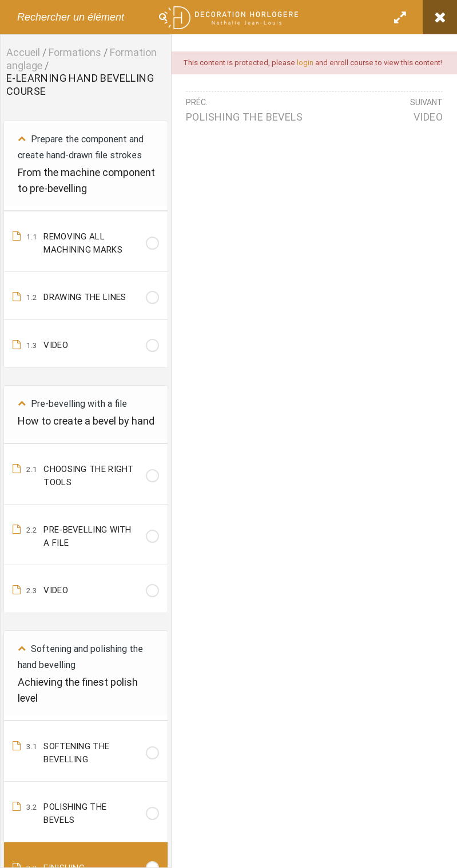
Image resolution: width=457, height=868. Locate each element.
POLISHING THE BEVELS (244, 117)
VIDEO (428, 117)
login (305, 63)
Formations (75, 52)
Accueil (23, 52)
